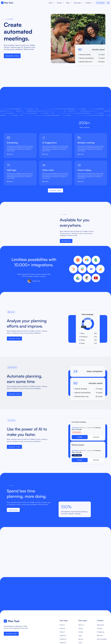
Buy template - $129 (11, 634)
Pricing (81, 628)
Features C (63, 643)
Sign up (81, 639)
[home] (7, 3)
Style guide (100, 625)
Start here (100, 635)
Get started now (66, 243)
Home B (62, 628)
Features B (63, 639)
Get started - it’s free (12, 56)
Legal (80, 635)
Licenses (100, 628)
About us (81, 625)
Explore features (13, 511)
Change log (101, 632)
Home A (62, 625)
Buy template (101, 3)
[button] (52, 3)
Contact (81, 632)
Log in (80, 643)
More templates (102, 639)
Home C (62, 632)
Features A (63, 635)
